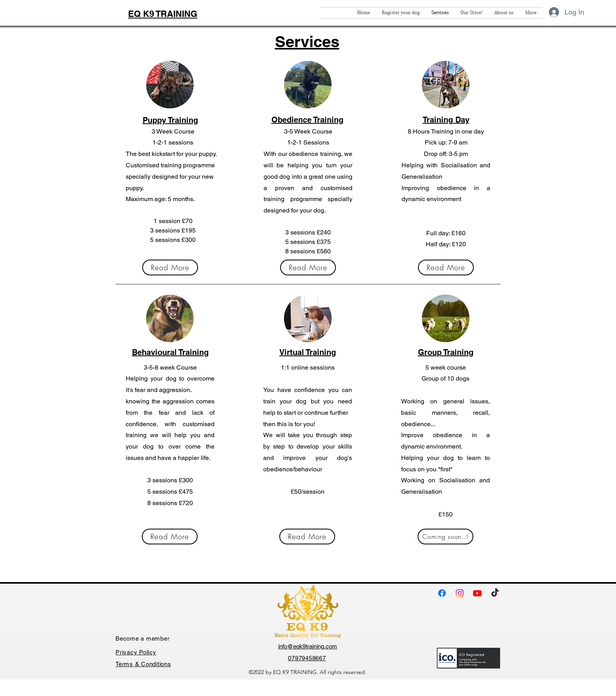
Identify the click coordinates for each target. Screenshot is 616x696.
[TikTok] (495, 593)
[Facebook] (442, 593)
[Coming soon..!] (445, 537)
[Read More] (170, 267)
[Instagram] (460, 593)
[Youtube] (477, 593)
